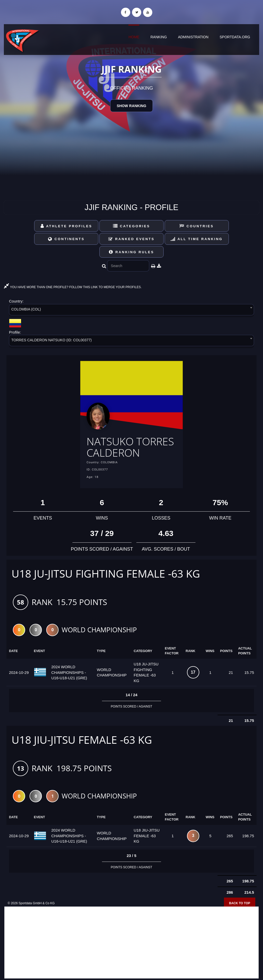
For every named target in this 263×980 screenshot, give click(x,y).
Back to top (240, 903)
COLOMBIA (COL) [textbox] (26, 309)
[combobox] (131, 311)
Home (134, 37)
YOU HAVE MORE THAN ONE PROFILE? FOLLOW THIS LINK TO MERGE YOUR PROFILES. (73, 287)
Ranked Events (131, 239)
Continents (66, 239)
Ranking (159, 37)
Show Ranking (131, 106)
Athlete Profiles (66, 226)
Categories (132, 226)
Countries (197, 226)
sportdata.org (235, 37)
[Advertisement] (131, 943)
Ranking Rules (131, 252)
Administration (193, 37)
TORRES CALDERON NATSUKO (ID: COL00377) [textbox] (51, 340)
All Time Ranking (197, 239)
